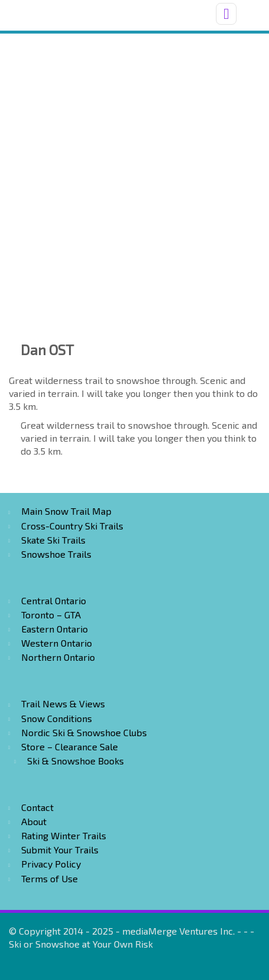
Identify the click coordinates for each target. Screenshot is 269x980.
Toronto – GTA (51, 615)
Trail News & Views (63, 703)
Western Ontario (57, 643)
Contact (37, 807)
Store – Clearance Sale (70, 746)
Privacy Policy (51, 864)
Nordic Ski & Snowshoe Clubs (84, 732)
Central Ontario (54, 600)
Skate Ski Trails (53, 540)
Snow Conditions (57, 718)
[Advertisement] (134, 174)
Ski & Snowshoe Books (76, 761)
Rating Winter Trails (64, 835)
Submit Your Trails (60, 850)
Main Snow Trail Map (66, 511)
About (34, 821)
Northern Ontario (58, 657)
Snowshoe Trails (56, 554)
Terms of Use (50, 878)
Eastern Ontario (55, 629)
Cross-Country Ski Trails (72, 526)
